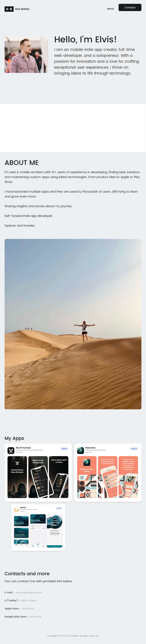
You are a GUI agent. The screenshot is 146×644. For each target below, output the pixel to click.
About (110, 9)
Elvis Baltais (28, 609)
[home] (17, 9)
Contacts (130, 8)
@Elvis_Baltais (29, 601)
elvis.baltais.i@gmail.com (29, 593)
